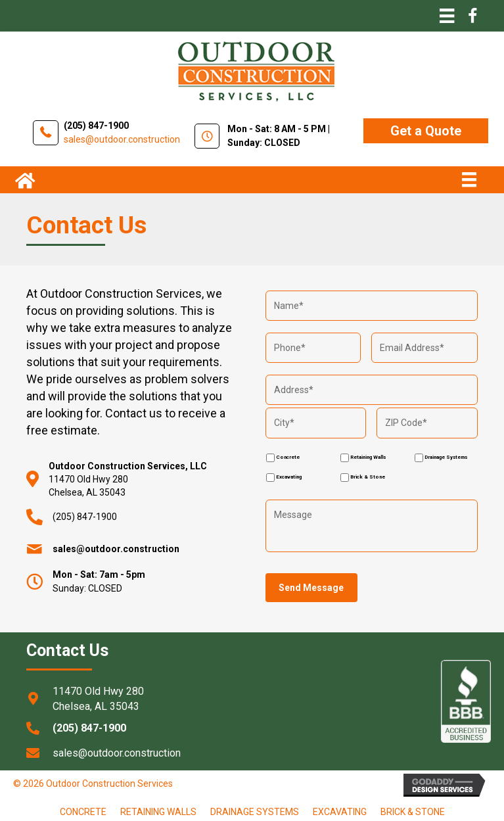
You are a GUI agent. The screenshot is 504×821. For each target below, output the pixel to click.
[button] (426, 131)
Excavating (289, 476)
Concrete (288, 457)
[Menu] (447, 16)
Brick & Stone (368, 476)
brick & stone (413, 811)
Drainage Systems (446, 457)
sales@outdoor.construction (122, 139)
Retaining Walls (368, 457)
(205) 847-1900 (96, 126)
